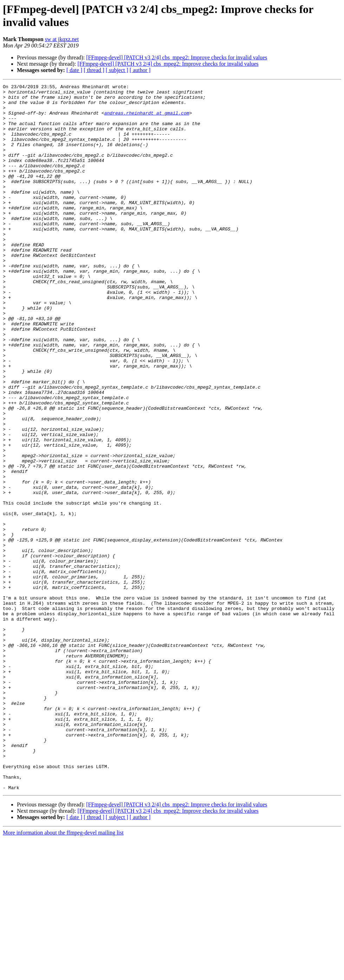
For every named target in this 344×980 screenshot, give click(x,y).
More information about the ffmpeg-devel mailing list (63, 974)
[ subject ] (117, 70)
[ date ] (74, 70)
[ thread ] (94, 70)
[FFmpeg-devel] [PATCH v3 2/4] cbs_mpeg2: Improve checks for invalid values (177, 57)
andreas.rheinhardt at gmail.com (147, 119)
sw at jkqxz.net (62, 39)
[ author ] (140, 70)
